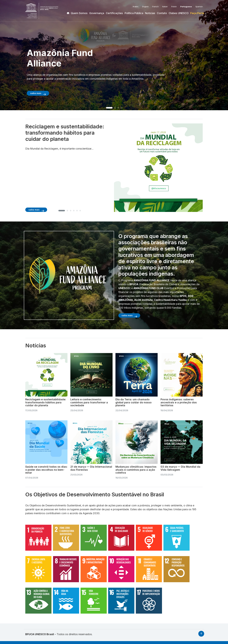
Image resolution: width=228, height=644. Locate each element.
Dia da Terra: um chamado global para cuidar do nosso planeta (133, 402)
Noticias (150, 13)
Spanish (199, 7)
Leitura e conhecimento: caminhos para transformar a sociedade (89, 402)
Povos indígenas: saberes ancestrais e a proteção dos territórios (179, 402)
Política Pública (134, 13)
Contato (162, 13)
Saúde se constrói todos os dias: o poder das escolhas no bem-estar (46, 470)
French (155, 7)
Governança (97, 13)
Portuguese (186, 7)
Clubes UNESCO (179, 13)
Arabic (136, 7)
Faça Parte (197, 13)
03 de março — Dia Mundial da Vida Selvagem (180, 468)
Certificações (114, 13)
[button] (109, 108)
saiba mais (36, 93)
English (145, 7)
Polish (174, 7)
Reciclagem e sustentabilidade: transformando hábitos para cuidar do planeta (46, 402)
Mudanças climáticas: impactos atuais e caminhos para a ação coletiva (136, 470)
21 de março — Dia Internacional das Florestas (91, 468)
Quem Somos (79, 13)
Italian (165, 7)
